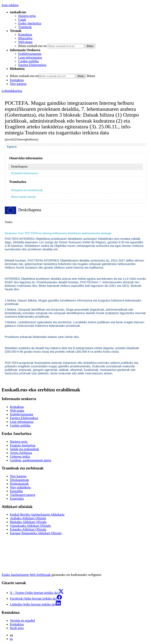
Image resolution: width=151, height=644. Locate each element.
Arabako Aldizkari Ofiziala (28, 518)
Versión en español (22, 620)
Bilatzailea (25, 38)
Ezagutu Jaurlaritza (23, 445)
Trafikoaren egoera (23, 495)
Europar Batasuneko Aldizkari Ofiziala (36, 533)
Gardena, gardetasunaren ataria (31, 460)
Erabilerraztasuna (30, 54)
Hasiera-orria (27, 16)
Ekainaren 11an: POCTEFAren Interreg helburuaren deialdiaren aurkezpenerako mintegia (58, 233)
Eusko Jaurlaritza (30, 23)
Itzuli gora (17, 628)
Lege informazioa (22, 422)
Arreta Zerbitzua (21, 453)
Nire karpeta (18, 84)
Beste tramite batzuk (23, 197)
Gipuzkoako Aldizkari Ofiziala (30, 526)
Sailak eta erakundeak (24, 449)
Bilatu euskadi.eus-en (32, 46)
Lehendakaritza (12, 91)
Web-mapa (25, 42)
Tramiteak (25, 27)
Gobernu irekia (20, 456)
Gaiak (22, 20)
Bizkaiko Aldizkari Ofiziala (28, 522)
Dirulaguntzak (19, 480)
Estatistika (17, 499)
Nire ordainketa (20, 487)
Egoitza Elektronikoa (32, 65)
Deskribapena (19, 166)
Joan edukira (10, 5)
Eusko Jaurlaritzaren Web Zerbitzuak (26, 575)
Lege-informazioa (30, 57)
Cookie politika (28, 61)
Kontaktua (25, 34)
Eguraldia (16, 491)
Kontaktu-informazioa (24, 173)
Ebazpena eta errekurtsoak (27, 190)
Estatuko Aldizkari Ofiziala (28, 529)
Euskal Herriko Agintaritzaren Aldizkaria (37, 514)
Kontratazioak (19, 484)
